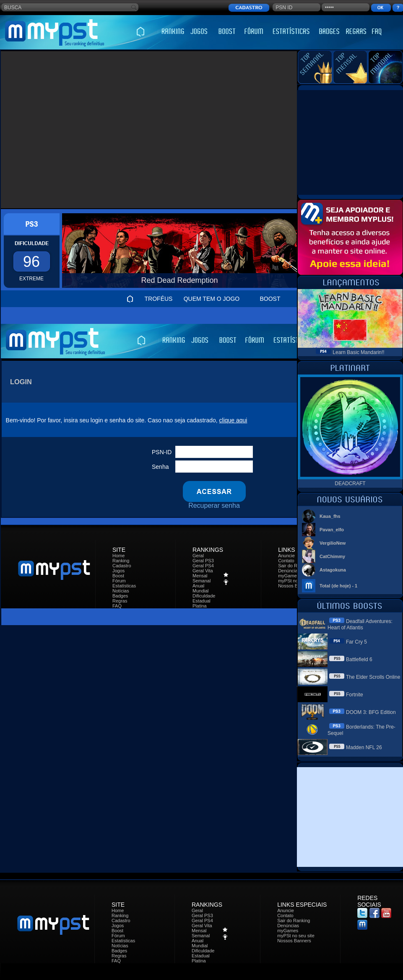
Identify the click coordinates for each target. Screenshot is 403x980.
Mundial (201, 591)
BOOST (270, 299)
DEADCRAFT (350, 484)
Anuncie (286, 556)
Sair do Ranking (294, 566)
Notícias (121, 591)
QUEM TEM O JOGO (212, 299)
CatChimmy (332, 556)
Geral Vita (203, 571)
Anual (198, 586)
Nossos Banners (295, 586)
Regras (120, 601)
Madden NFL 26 (364, 747)
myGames (289, 576)
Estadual (201, 601)
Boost (118, 576)
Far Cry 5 (356, 642)
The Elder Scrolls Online (373, 677)
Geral (198, 556)
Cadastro (122, 566)
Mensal (200, 576)
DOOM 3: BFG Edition (371, 712)
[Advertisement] (79, 130)
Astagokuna (333, 570)
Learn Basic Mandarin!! (358, 352)
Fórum (119, 581)
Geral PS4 (203, 566)
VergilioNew (333, 543)
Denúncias (289, 571)
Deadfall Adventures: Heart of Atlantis (360, 624)
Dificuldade (204, 596)
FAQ (117, 606)
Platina (200, 606)
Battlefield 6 (359, 659)
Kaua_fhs (330, 516)
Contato (286, 561)
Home (118, 556)
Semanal (201, 581)
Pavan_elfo (332, 530)
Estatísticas (124, 586)
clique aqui (233, 420)
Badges (120, 596)
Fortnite (355, 695)
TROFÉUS (159, 299)
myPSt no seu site (296, 936)
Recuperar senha (214, 506)
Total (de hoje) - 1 (338, 586)
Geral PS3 (203, 561)
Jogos (118, 571)
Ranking (121, 561)
